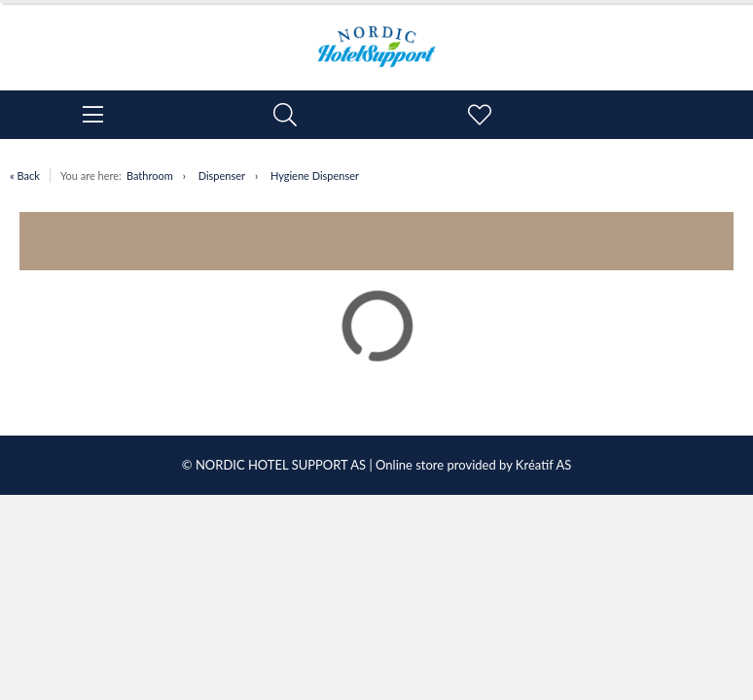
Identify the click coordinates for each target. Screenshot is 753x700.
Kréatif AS (543, 465)
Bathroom (150, 175)
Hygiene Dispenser (315, 175)
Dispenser (222, 175)
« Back (25, 175)
